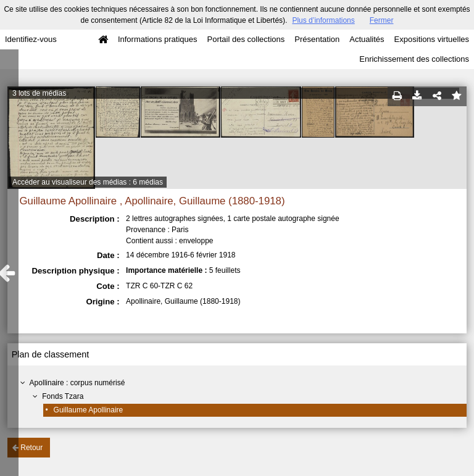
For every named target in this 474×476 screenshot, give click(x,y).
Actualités (367, 39)
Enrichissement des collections (414, 59)
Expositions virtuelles (432, 39)
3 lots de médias (39, 93)
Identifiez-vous (31, 39)
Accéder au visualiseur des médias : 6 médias (88, 182)
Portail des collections (246, 39)
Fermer (382, 20)
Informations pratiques (158, 39)
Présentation (317, 39)
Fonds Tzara (63, 396)
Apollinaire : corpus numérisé (77, 383)
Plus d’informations (323, 20)
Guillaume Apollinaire (89, 410)
